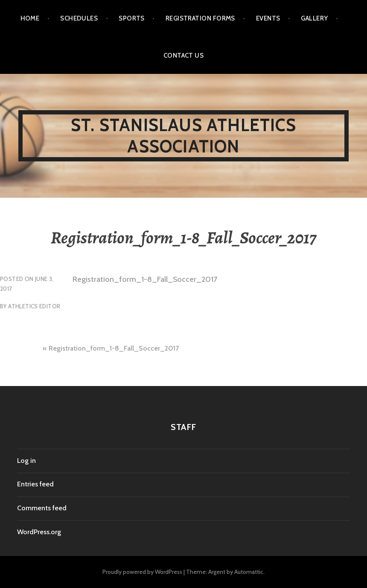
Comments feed (42, 508)
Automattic (249, 572)
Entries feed (35, 484)
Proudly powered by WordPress (142, 572)
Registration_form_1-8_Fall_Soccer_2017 (145, 279)
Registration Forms (200, 18)
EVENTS (268, 18)
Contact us (184, 56)
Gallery (314, 18)
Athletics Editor (34, 306)
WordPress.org (39, 532)
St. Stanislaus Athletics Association (183, 136)
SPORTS (132, 18)
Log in (26, 461)
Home (30, 18)
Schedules (79, 18)
